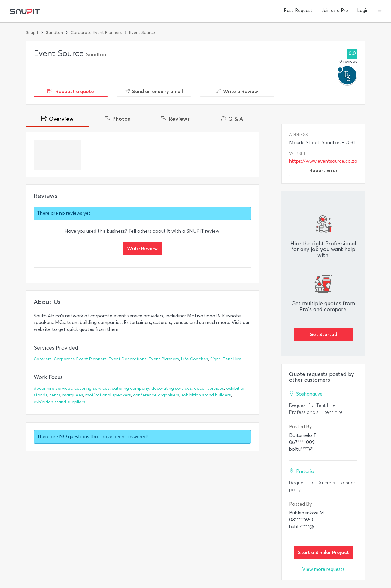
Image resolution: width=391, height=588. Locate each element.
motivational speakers (108, 395)
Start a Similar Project (323, 552)
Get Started (323, 334)
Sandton (55, 33)
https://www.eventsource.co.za (323, 161)
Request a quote (71, 91)
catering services (92, 388)
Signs (215, 359)
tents (55, 395)
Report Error (323, 170)
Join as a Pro (335, 11)
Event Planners (164, 359)
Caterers (43, 359)
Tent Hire (232, 359)
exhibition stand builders (206, 395)
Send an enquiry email (154, 91)
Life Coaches (195, 359)
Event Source (142, 33)
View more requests (323, 569)
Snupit (32, 33)
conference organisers (156, 395)
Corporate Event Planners (96, 33)
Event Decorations (128, 359)
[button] (380, 11)
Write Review (142, 248)
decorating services (172, 388)
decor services (209, 388)
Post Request (298, 11)
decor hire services (53, 388)
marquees (73, 395)
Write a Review (237, 91)
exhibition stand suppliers (59, 402)
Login (363, 11)
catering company (130, 388)
